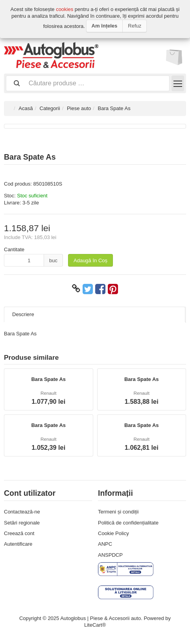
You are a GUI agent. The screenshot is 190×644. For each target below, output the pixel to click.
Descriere (23, 314)
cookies (65, 9)
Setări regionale (22, 523)
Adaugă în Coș (90, 260)
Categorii (50, 108)
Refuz (135, 26)
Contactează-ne (22, 512)
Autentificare (18, 544)
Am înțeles (105, 26)
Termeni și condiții (118, 512)
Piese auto (79, 108)
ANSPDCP (110, 555)
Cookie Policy (113, 533)
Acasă (26, 108)
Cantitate (14, 249)
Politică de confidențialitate (128, 523)
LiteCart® (95, 625)
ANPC (105, 544)
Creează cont (19, 533)
